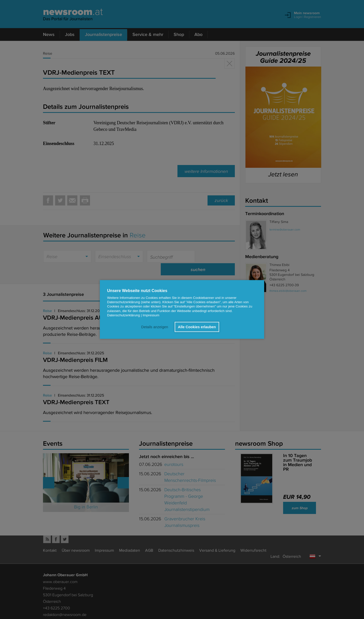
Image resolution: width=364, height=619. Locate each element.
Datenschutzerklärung (124, 315)
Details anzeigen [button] (154, 327)
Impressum (151, 315)
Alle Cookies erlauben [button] (197, 327)
